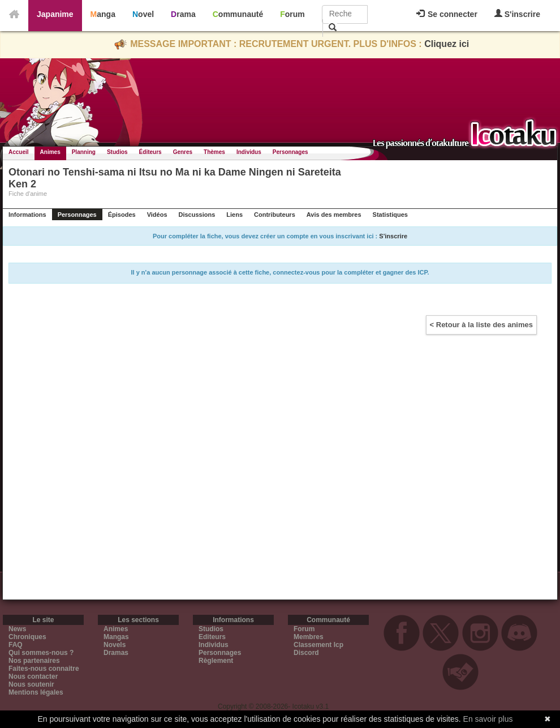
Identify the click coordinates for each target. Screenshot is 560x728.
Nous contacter (33, 676)
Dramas (116, 653)
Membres (309, 637)
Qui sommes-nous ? (41, 653)
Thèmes (214, 152)
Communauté (238, 14)
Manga (103, 14)
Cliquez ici (447, 44)
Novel (143, 14)
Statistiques (390, 215)
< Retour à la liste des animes (481, 325)
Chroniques (27, 637)
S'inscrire (517, 14)
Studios (117, 152)
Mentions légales (36, 692)
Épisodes (122, 215)
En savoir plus (488, 719)
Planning (84, 152)
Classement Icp (318, 645)
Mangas (116, 637)
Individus (249, 152)
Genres (183, 152)
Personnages (290, 152)
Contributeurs (275, 215)
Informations (27, 215)
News (17, 629)
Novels (115, 645)
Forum (292, 14)
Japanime (55, 14)
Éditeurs (150, 152)
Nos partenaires (34, 661)
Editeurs (212, 637)
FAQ (16, 645)
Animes (50, 152)
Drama (183, 14)
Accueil (19, 152)
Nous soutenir (31, 684)
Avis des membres (334, 215)
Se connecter (447, 14)
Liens (234, 215)
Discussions (197, 215)
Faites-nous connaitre (44, 669)
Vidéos (157, 215)
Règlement (216, 661)
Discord (306, 653)
